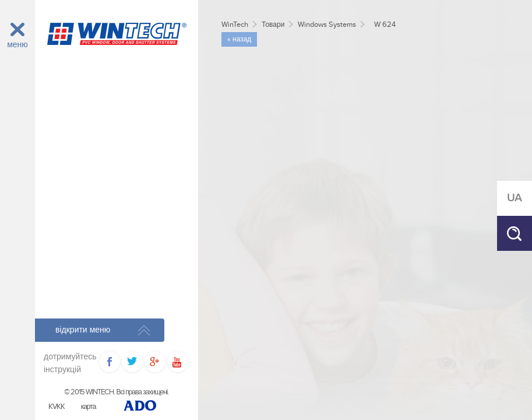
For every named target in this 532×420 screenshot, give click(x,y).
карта (89, 407)
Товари (273, 25)
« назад (239, 39)
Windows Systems (327, 25)
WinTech (235, 25)
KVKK (57, 407)
